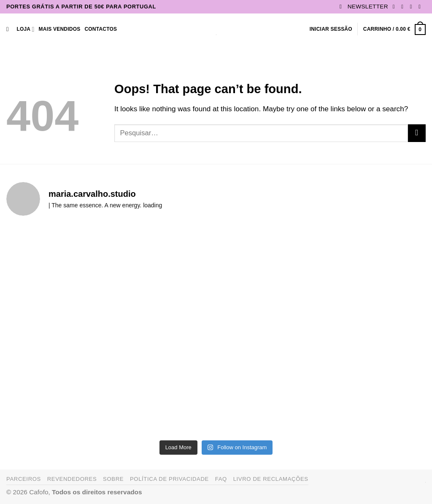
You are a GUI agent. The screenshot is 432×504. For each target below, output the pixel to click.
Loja (25, 29)
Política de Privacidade (169, 479)
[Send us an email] (421, 7)
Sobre (113, 479)
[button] (364, 7)
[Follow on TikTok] (413, 7)
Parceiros (24, 479)
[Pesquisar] (9, 29)
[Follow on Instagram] (404, 7)
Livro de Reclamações (271, 479)
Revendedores (72, 479)
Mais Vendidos (60, 29)
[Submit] (417, 133)
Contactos (101, 29)
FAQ (221, 479)
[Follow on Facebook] (396, 7)
